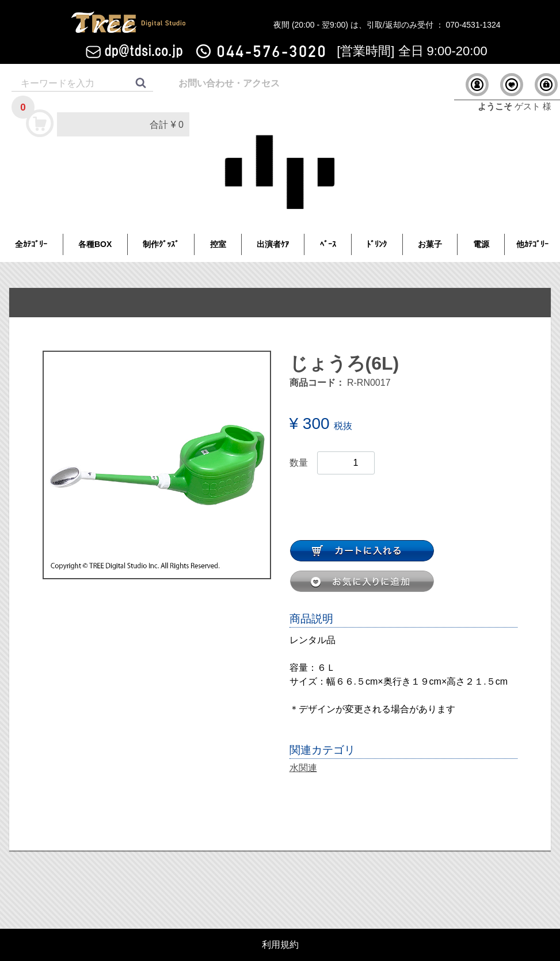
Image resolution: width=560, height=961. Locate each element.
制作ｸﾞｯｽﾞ (161, 244)
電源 (481, 244)
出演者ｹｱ (273, 244)
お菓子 (430, 244)
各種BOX (95, 244)
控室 (218, 244)
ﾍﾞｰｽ (328, 244)
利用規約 (280, 945)
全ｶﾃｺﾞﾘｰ (31, 244)
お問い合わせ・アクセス (229, 83)
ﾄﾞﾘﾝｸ (377, 244)
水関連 (303, 768)
